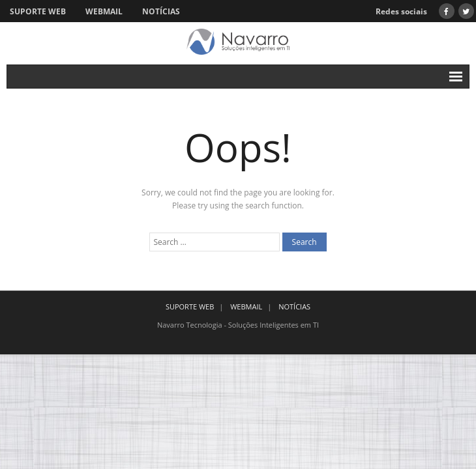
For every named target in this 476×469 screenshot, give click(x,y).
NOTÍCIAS (161, 11)
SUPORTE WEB (38, 11)
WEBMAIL (104, 11)
